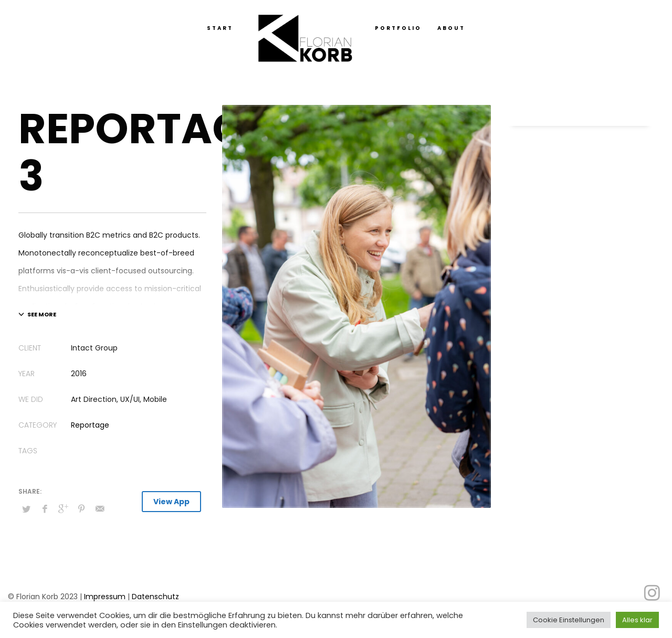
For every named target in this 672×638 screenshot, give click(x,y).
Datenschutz (155, 597)
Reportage (90, 425)
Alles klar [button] (637, 620)
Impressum (105, 597)
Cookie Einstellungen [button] (569, 620)
